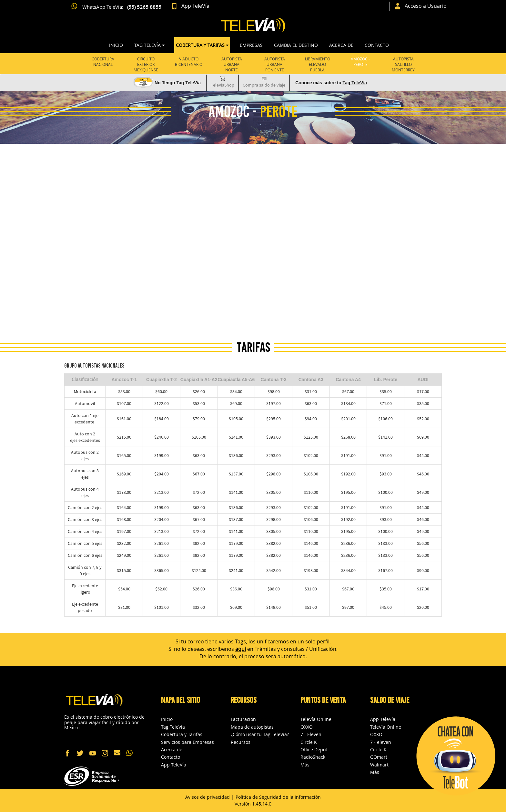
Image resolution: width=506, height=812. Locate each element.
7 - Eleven (311, 734)
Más (305, 765)
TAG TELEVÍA (149, 45)
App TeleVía (174, 765)
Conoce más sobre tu (331, 83)
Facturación (243, 719)
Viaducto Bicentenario (189, 62)
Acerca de (341, 45)
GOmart (379, 757)
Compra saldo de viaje (264, 82)
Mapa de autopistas (252, 727)
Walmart (379, 765)
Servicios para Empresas (187, 742)
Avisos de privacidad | (209, 797)
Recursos (241, 742)
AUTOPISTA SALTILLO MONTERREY (403, 64)
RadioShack (313, 757)
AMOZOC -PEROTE (360, 62)
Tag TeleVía (173, 727)
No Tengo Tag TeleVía (178, 83)
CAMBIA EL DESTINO (296, 45)
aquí (241, 649)
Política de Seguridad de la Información (278, 797)
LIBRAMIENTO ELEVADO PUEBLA (318, 64)
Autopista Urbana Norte (232, 64)
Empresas (251, 45)
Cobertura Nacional (103, 62)
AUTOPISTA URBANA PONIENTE (275, 64)
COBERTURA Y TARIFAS (202, 45)
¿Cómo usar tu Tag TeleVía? (260, 734)
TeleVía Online (316, 719)
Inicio (116, 45)
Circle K (309, 742)
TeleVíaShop (223, 82)
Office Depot (314, 750)
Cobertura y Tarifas (182, 734)
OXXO (307, 727)
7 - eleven (381, 742)
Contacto (377, 45)
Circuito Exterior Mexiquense (146, 64)
